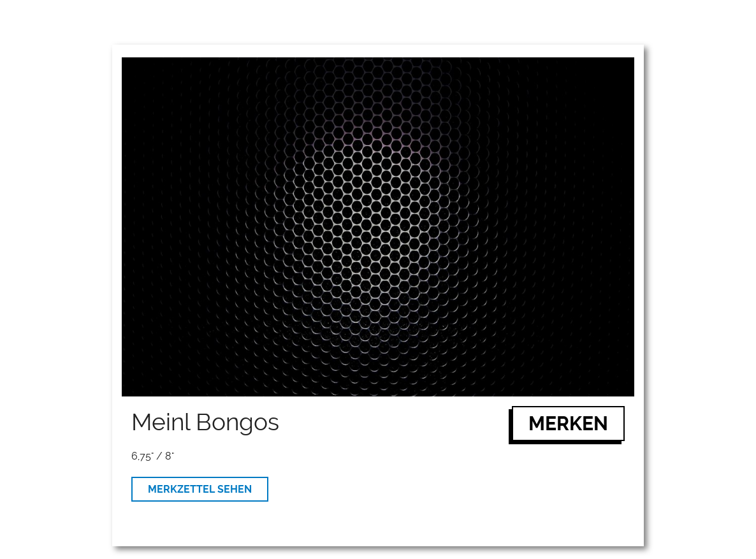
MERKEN (568, 424)
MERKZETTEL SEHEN (200, 489)
